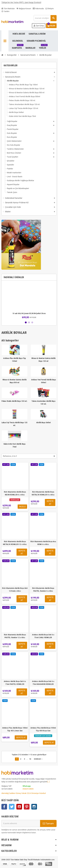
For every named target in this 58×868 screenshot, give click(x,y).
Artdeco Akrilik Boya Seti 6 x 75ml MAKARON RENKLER (43, 683)
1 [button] (26, 322)
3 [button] (32, 322)
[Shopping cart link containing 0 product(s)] (51, 26)
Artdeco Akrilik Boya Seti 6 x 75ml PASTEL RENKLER (15, 683)
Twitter (12, 807)
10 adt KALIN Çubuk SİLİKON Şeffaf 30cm (29, 313)
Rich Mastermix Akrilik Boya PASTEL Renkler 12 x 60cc (15, 636)
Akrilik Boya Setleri (43, 423)
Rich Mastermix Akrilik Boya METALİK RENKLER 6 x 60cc (43, 493)
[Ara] (45, 18)
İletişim (50, 9)
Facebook (4, 807)
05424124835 (28, 789)
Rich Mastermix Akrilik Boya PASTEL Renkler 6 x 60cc (43, 590)
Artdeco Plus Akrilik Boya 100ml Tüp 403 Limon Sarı (15, 729)
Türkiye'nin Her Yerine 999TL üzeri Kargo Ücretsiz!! (21, 3)
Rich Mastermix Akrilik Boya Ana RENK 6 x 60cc (43, 543)
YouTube (19, 807)
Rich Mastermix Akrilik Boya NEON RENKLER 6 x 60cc (15, 493)
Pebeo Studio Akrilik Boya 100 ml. (14, 401)
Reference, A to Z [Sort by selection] (10, 456)
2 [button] (29, 322)
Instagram (34, 807)
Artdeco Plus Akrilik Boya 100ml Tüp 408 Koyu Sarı (43, 729)
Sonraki (38, 759)
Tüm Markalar (8, 9)
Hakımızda (38, 9)
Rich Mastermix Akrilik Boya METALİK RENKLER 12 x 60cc (15, 543)
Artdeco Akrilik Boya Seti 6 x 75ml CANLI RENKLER (43, 636)
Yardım (5, 11)
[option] (29, 301)
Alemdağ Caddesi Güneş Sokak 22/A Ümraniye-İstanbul (24, 793)
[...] (48, 782)
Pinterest (27, 807)
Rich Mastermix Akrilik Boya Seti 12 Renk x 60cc (15, 590)
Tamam (48, 823)
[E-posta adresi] (21, 823)
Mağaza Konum (24, 9)
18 (30, 759)
